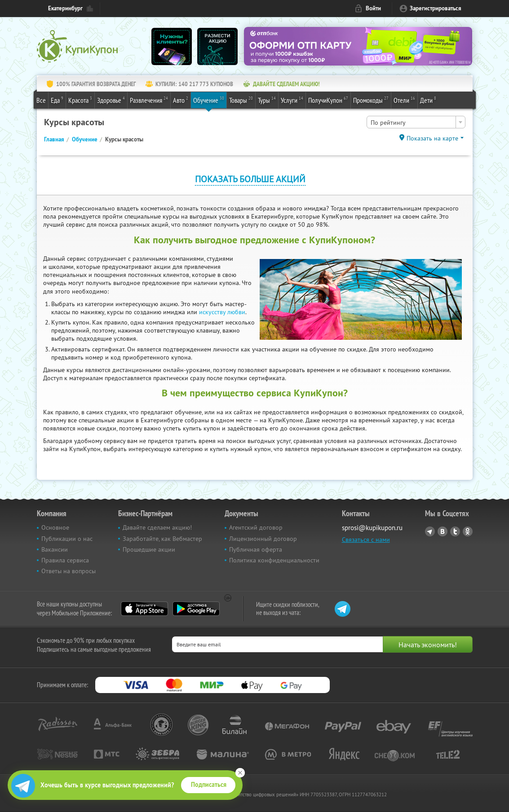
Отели (404, 100)
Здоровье (111, 100)
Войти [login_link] (373, 8)
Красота (80, 100)
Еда (57, 100)
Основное (55, 527)
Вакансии (55, 549)
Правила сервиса (65, 560)
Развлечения (149, 100)
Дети (428, 100)
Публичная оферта (256, 549)
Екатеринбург (65, 8)
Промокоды (371, 100)
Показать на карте (432, 138)
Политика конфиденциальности (274, 560)
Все (41, 100)
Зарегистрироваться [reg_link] (436, 8)
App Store (144, 609)
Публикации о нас (67, 539)
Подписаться (209, 785)
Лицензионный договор (263, 539)
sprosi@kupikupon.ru (372, 528)
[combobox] (416, 122)
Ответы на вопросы (69, 571)
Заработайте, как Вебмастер (162, 539)
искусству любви (222, 312)
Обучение (209, 100)
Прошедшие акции (149, 549)
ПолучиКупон (328, 100)
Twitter (455, 531)
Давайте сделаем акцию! (157, 527)
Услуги (292, 100)
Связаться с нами (366, 540)
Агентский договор (256, 527)
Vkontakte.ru (443, 531)
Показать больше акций (250, 179)
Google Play (196, 609)
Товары (241, 100)
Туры (267, 100)
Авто (181, 100)
